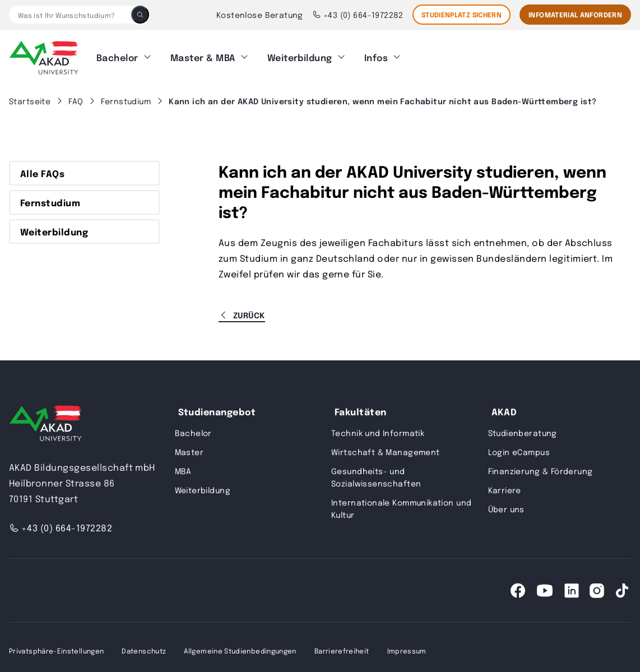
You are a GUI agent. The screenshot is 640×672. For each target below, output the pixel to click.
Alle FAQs (42, 166)
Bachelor (117, 54)
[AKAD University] (45, 419)
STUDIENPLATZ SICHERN (462, 15)
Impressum (407, 644)
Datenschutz (144, 644)
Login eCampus (519, 445)
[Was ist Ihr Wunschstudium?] (70, 15)
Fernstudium (50, 196)
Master (189, 445)
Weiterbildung (300, 54)
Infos (376, 54)
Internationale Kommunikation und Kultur (401, 502)
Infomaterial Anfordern (575, 15)
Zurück (242, 308)
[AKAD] (44, 54)
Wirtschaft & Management (386, 445)
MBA (183, 464)
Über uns (506, 502)
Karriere (505, 483)
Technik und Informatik (378, 426)
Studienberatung (523, 426)
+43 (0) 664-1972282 (358, 15)
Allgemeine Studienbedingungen (240, 644)
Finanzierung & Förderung (541, 464)
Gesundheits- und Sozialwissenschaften (376, 470)
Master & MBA (203, 54)
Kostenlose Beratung (260, 15)
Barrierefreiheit (342, 644)
